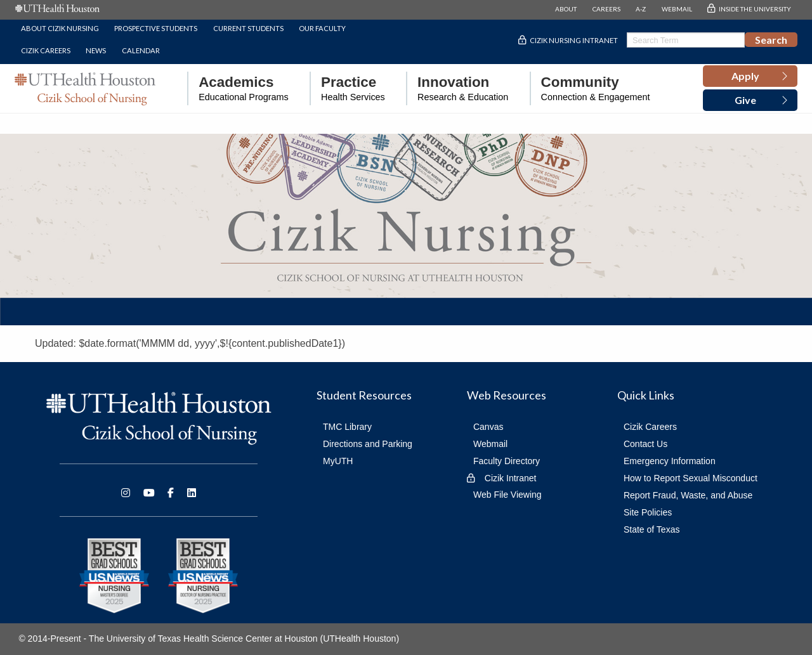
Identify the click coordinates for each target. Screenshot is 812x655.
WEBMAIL (677, 9)
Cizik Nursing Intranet (574, 40)
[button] (750, 76)
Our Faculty (322, 28)
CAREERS (606, 9)
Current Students (248, 28)
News (96, 50)
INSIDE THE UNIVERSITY (755, 9)
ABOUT (566, 9)
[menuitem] (238, 88)
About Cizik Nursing (60, 28)
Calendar (141, 50)
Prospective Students (156, 28)
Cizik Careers (46, 50)
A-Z (641, 9)
